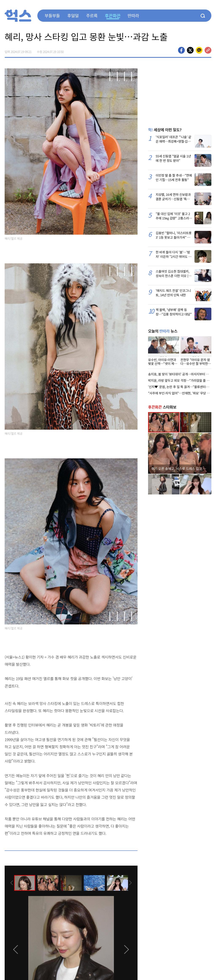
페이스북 (181, 50)
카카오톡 (199, 50)
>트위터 (190, 50)
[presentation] (10, 883)
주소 (208, 50)
